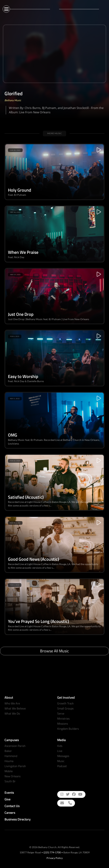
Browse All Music (54, 651)
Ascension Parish (15, 746)
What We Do (12, 713)
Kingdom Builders (68, 729)
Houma (9, 761)
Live (60, 751)
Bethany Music (13, 100)
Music (61, 761)
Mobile (9, 771)
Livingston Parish (15, 766)
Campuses (12, 740)
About (9, 697)
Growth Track (65, 703)
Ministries (63, 719)
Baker (8, 751)
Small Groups (65, 708)
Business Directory (18, 819)
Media (61, 740)
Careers (10, 813)
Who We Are (12, 703)
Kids (60, 746)
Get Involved (66, 697)
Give (8, 799)
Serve (61, 713)
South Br (10, 781)
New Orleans (12, 776)
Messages (63, 756)
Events (9, 793)
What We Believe (15, 708)
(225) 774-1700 (52, 852)
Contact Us (12, 806)
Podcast (62, 766)
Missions (63, 724)
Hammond (11, 756)
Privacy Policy (55, 858)
